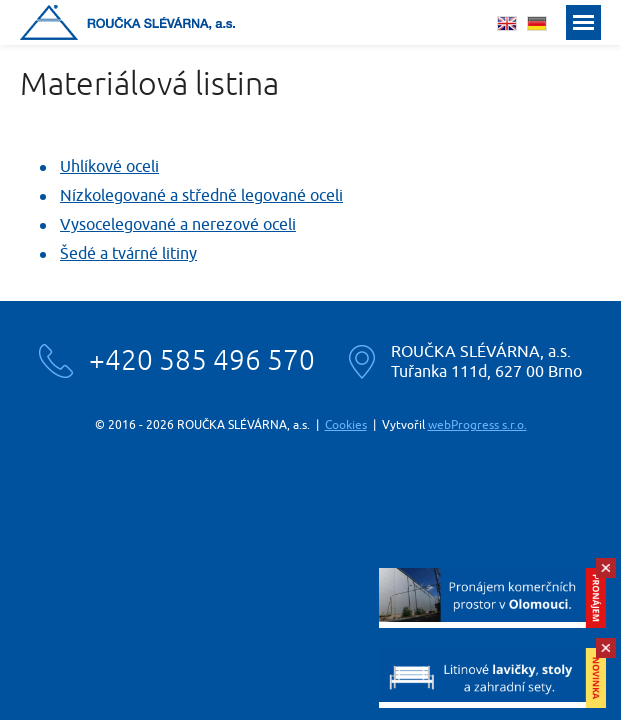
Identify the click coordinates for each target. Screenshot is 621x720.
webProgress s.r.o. (477, 425)
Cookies (346, 425)
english (507, 23)
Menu (583, 22)
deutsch (537, 23)
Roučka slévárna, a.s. (127, 22)
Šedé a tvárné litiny (128, 254)
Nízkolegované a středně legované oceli (201, 196)
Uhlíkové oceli (109, 167)
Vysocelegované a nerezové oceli (178, 225)
